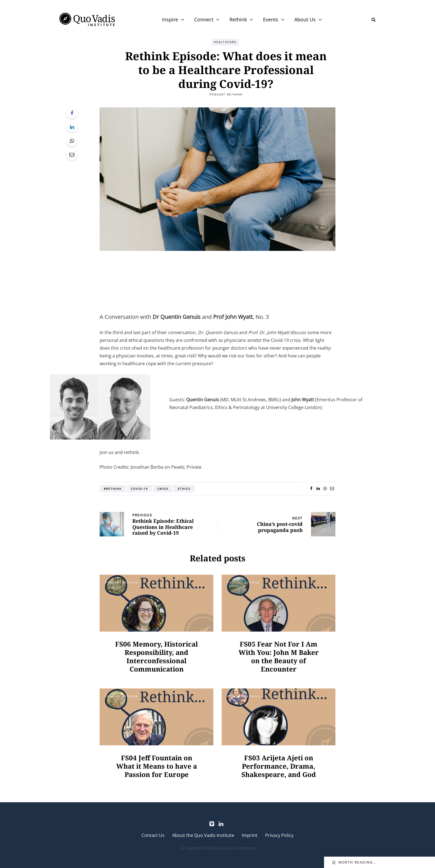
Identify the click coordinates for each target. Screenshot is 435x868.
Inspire (170, 19)
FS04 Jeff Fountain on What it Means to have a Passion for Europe (157, 766)
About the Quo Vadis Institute (203, 835)
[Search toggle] (371, 19)
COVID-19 (139, 489)
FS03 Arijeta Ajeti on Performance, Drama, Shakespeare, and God (279, 766)
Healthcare (225, 42)
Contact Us (153, 835)
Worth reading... (358, 862)
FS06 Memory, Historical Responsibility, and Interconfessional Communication (156, 656)
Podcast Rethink (226, 94)
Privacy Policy (279, 835)
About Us (305, 19)
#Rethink (113, 489)
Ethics (184, 489)
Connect (204, 19)
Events (271, 19)
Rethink (238, 19)
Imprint (250, 835)
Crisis (163, 489)
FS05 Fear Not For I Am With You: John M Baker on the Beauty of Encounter (279, 656)
